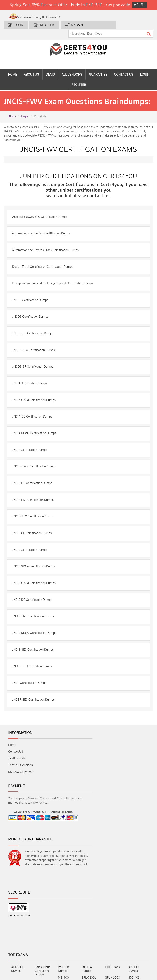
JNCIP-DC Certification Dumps (34, 506)
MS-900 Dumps (63, 910)
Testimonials (17, 795)
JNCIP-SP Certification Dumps (33, 559)
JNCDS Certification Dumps (32, 330)
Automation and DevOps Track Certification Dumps (47, 260)
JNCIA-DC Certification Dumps (34, 436)
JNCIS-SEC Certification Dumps (34, 682)
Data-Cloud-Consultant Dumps (136, 933)
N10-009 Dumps (64, 921)
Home (12, 68)
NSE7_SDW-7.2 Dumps (136, 921)
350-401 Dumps (134, 910)
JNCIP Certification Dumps (31, 471)
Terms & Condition (20, 801)
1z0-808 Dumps (64, 900)
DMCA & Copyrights (21, 808)
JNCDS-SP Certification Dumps (34, 383)
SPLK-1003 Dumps (112, 910)
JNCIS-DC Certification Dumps (34, 630)
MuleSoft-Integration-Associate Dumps (19, 949)
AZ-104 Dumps (16, 921)
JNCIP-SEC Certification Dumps (34, 542)
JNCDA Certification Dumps (32, 313)
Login (19, 24)
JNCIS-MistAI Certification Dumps (36, 665)
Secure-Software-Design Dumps (112, 949)
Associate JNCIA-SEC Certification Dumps (41, 225)
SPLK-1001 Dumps (89, 910)
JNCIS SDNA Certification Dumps (35, 594)
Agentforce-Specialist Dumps (89, 947)
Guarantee (98, 68)
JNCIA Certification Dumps (31, 401)
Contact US (16, 788)
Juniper (24, 118)
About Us (31, 68)
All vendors (72, 68)
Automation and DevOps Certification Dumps (43, 242)
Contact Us (124, 68)
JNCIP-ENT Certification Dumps (34, 524)
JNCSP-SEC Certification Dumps (35, 735)
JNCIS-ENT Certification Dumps (34, 647)
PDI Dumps (112, 898)
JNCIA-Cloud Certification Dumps (35, 418)
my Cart (75, 24)
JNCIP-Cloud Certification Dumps (35, 489)
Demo (50, 68)
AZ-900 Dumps (133, 900)
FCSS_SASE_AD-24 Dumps (43, 945)
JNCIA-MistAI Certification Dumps (36, 454)
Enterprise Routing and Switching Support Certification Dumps (54, 295)
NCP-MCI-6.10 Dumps (66, 945)
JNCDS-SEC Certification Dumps (35, 366)
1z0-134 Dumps (87, 900)
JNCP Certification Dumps (31, 718)
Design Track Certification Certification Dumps (44, 278)
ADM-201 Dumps (17, 900)
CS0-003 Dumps (41, 921)
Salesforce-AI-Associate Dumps (113, 922)
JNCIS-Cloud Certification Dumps (35, 612)
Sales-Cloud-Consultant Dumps (43, 902)
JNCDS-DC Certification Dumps (34, 348)
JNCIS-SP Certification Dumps (33, 700)
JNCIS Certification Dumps (31, 577)
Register (46, 24)
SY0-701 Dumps (87, 921)
